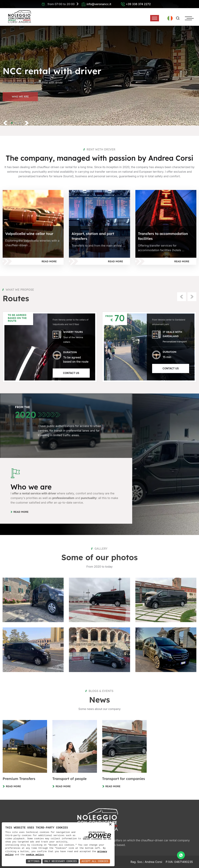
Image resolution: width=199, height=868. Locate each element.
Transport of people (69, 779)
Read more (48, 261)
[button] (12, 123)
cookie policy (35, 855)
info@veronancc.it (99, 4)
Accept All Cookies (95, 861)
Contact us (71, 373)
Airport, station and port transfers (93, 236)
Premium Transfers (19, 779)
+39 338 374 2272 (138, 4)
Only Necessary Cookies (61, 861)
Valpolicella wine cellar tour (29, 234)
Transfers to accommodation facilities (163, 236)
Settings (34, 861)
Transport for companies (124, 779)
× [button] (110, 825)
